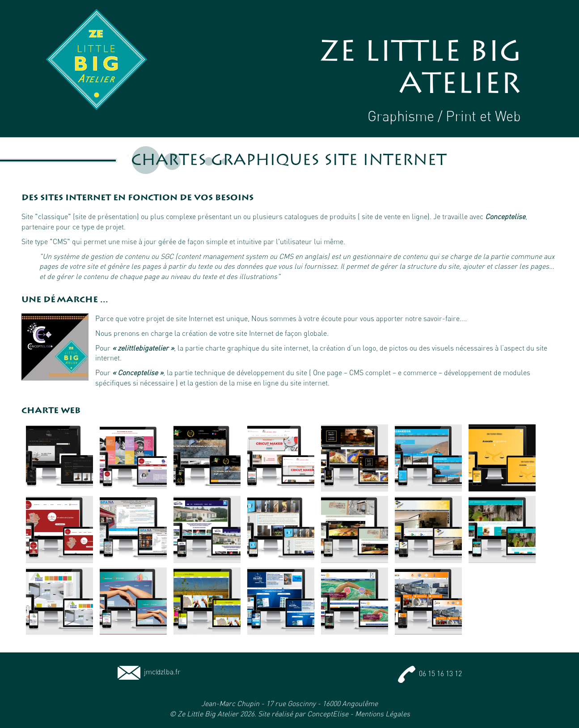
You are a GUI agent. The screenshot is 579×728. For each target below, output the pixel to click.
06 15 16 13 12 (430, 673)
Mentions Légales (382, 714)
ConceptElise (328, 714)
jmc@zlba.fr (149, 672)
